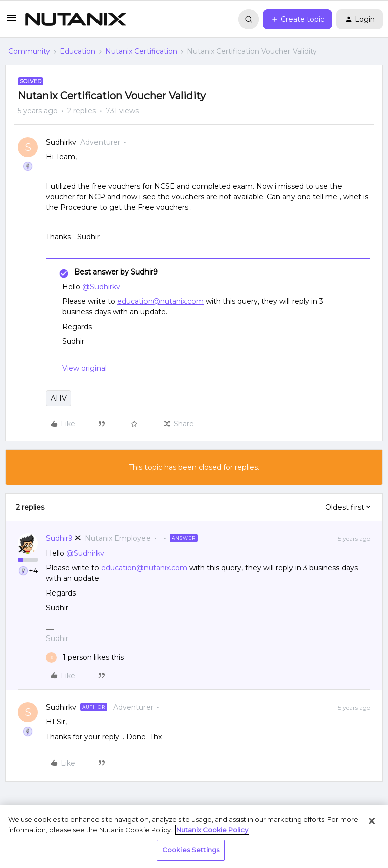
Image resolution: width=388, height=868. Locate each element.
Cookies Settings (191, 850)
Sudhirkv (61, 142)
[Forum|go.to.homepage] (76, 19)
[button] (11, 21)
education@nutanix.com (160, 301)
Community (29, 51)
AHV (59, 398)
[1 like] (85, 657)
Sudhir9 (59, 538)
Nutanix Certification (141, 51)
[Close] (372, 821)
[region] (194, 836)
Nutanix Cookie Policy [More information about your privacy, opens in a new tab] (212, 830)
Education (78, 51)
